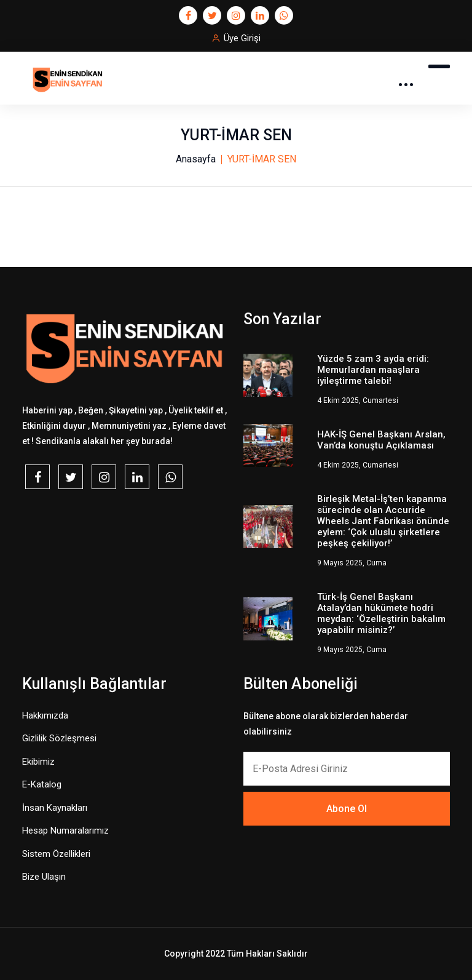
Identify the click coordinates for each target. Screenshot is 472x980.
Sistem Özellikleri (56, 854)
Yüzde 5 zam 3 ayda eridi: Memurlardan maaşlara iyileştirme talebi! (373, 370)
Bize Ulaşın (44, 877)
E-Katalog (42, 784)
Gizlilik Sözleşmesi (59, 738)
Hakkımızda (45, 715)
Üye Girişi (242, 38)
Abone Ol (347, 809)
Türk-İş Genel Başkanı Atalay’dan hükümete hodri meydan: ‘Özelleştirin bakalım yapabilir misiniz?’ (381, 613)
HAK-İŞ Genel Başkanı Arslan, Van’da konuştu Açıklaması (381, 440)
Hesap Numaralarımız (65, 831)
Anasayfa (196, 159)
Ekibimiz (38, 762)
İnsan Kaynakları (55, 808)
